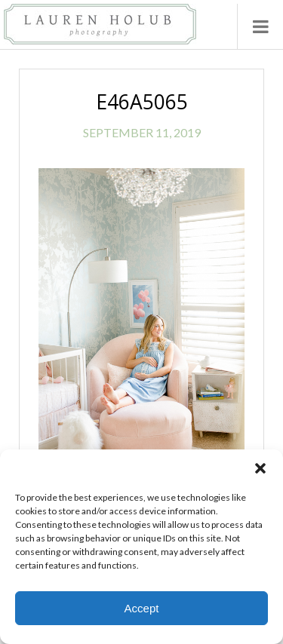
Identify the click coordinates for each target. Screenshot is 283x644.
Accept (142, 608)
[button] (260, 468)
